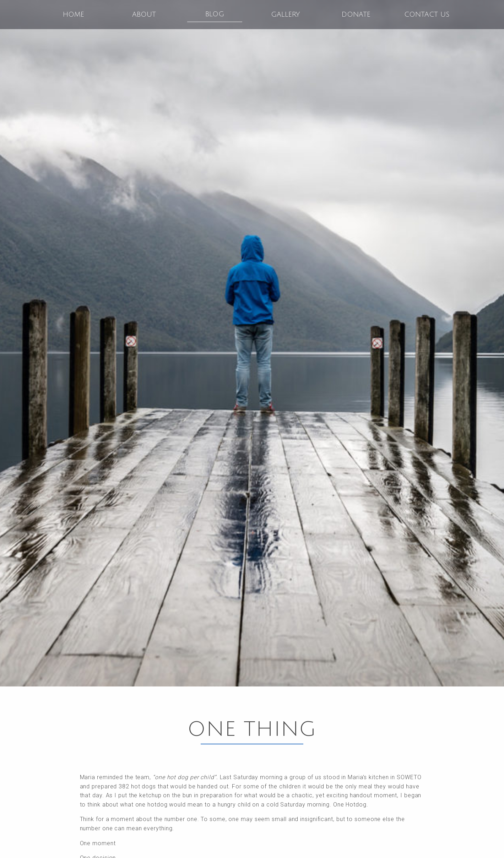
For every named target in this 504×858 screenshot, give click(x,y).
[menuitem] (74, 15)
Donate (356, 15)
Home (74, 15)
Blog (215, 14)
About (144, 15)
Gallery (285, 15)
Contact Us (427, 15)
